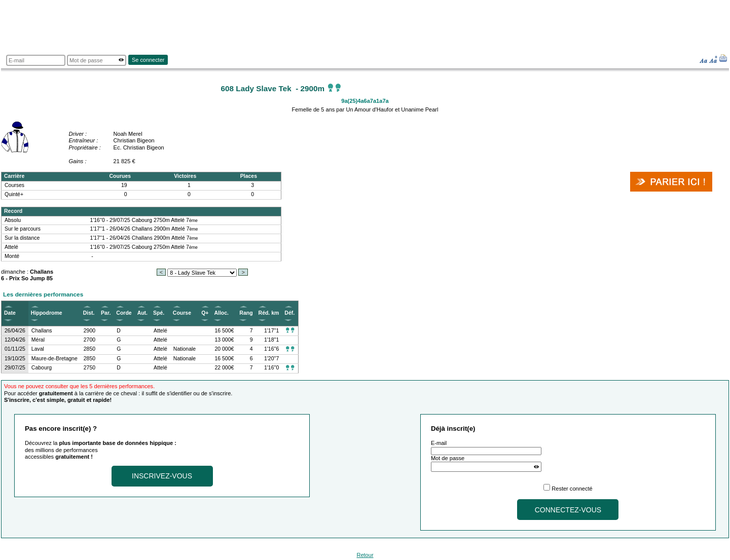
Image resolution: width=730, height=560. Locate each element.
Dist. (89, 313)
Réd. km (269, 313)
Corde (124, 313)
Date (10, 313)
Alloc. (221, 313)
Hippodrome (47, 313)
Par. (106, 313)
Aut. (142, 313)
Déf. (289, 313)
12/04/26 (15, 340)
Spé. (159, 313)
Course (182, 313)
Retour (365, 555)
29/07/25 (15, 368)
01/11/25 (15, 349)
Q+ (205, 313)
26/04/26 (15, 331)
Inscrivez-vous (162, 476)
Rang (246, 313)
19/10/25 (15, 359)
